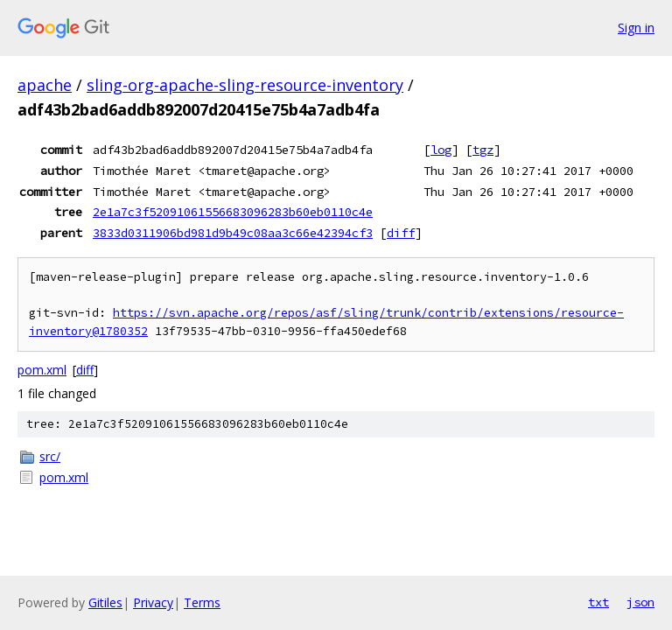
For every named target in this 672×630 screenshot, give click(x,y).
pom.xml (42, 370)
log (441, 150)
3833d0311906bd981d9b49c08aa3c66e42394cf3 (233, 233)
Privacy (153, 602)
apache (45, 85)
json (640, 602)
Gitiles (105, 602)
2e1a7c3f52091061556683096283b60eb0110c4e (233, 212)
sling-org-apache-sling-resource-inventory (245, 85)
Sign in (636, 28)
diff (401, 233)
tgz (483, 150)
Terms (202, 602)
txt (598, 602)
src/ (50, 456)
